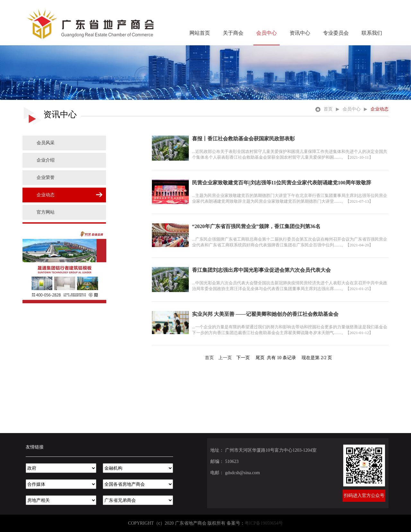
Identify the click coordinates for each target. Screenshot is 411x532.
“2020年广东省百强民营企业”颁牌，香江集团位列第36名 (256, 226)
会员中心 (267, 33)
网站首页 (200, 33)
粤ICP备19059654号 (264, 523)
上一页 (225, 358)
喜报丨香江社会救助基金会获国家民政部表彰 (243, 139)
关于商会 (233, 33)
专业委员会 (336, 33)
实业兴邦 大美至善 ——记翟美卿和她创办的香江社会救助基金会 (265, 314)
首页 (324, 109)
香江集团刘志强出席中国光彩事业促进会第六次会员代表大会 (261, 270)
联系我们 (372, 33)
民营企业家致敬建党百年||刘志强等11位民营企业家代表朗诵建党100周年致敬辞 (282, 183)
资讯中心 (300, 33)
